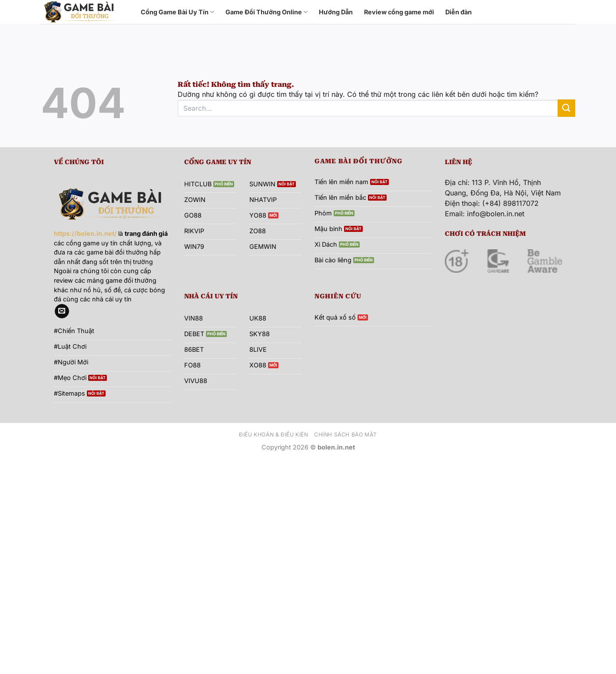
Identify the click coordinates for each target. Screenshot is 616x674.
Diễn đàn (459, 12)
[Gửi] (566, 108)
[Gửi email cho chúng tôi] (62, 311)
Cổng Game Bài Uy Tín (177, 12)
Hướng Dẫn (336, 12)
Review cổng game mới (399, 12)
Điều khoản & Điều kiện (273, 434)
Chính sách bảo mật (346, 434)
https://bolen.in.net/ (85, 233)
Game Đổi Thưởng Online (267, 12)
